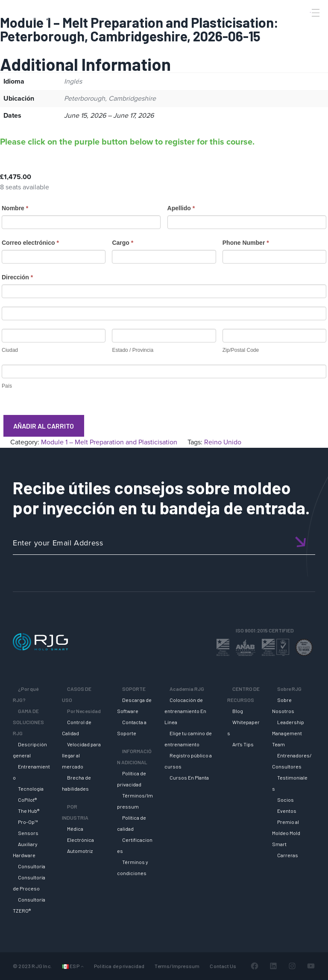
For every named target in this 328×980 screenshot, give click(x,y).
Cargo (123, 243)
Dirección (17, 277)
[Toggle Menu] (315, 13)
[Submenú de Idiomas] (82, 966)
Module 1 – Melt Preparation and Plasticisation (109, 442)
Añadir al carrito (44, 426)
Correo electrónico (30, 243)
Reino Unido (223, 442)
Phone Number (246, 243)
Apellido (181, 208)
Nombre (15, 208)
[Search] (304, 27)
